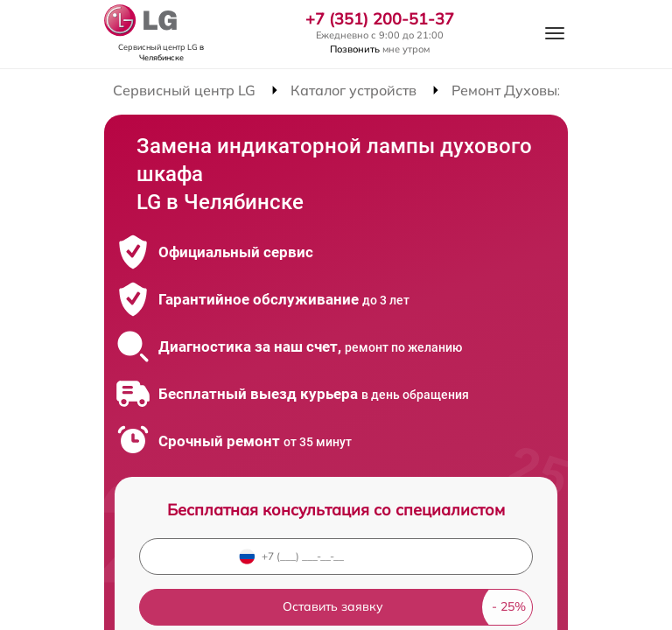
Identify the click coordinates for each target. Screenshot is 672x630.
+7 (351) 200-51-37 (380, 19)
